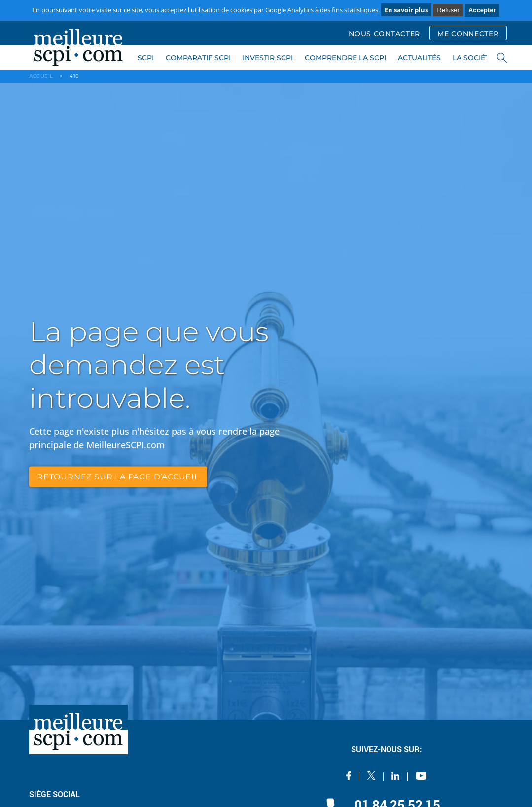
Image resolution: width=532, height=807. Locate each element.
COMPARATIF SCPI (198, 58)
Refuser (448, 10)
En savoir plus (406, 10)
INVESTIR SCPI (268, 58)
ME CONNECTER (468, 34)
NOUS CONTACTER (384, 34)
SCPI (146, 58)
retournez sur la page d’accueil (118, 477)
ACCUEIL (41, 76)
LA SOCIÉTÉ (473, 58)
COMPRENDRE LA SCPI (345, 58)
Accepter (482, 10)
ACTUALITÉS (419, 58)
